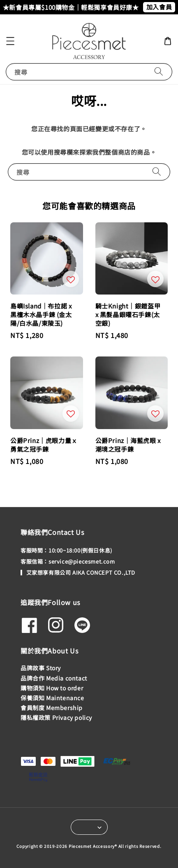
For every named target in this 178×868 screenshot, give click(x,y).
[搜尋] (159, 72)
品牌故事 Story (41, 668)
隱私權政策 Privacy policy (56, 717)
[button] (10, 41)
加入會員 (159, 7)
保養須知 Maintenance (52, 698)
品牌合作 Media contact (54, 678)
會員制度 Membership (52, 708)
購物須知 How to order (52, 688)
